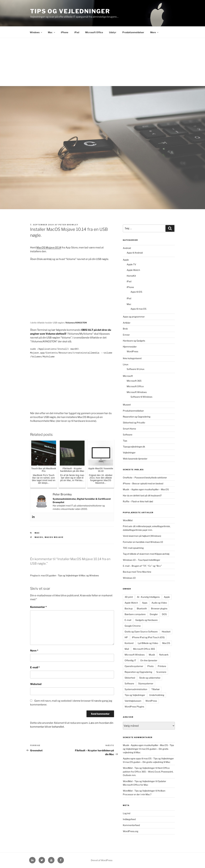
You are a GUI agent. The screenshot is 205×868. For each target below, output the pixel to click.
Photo (150, 666)
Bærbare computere (135, 614)
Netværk (164, 655)
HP (126, 637)
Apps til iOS (136, 292)
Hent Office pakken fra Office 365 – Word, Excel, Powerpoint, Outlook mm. (148, 772)
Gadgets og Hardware (146, 620)
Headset (166, 632)
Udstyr (113, 32)
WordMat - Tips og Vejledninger (139, 768)
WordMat (128, 520)
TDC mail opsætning (133, 548)
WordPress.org (131, 831)
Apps (145, 603)
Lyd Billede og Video (148, 643)
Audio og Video (159, 603)
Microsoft (128, 376)
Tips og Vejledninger (70, 11)
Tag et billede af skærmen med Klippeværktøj (146, 554)
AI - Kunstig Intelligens (148, 597)
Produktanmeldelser (133, 32)
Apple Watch (133, 270)
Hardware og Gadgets (134, 341)
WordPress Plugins (134, 707)
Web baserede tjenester (135, 459)
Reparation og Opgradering (137, 417)
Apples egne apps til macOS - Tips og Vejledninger (148, 758)
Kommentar (38, 607)
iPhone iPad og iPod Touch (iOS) (148, 637)
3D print (129, 597)
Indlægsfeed (129, 819)
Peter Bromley (68, 225)
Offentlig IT (130, 660)
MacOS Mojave (54, 537)
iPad (77, 32)
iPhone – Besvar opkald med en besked (143, 483)
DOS (164, 614)
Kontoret (129, 643)
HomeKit (131, 276)
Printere (162, 666)
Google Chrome (133, 626)
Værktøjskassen (133, 701)
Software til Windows (141, 397)
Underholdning (157, 695)
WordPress (132, 351)
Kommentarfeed (131, 825)
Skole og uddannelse (150, 678)
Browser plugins (159, 608)
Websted (36, 684)
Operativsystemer (134, 666)
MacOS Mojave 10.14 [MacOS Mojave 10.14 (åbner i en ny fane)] (49, 248)
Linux (126, 364)
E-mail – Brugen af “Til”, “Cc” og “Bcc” (142, 566)
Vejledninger (129, 453)
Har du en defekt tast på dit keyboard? (142, 495)
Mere (155, 32)
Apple (126, 260)
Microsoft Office (94, 32)
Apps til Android (135, 253)
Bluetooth (142, 608)
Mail (127, 649)
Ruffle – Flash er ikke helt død (138, 501)
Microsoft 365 (134, 381)
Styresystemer (146, 683)
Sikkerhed (130, 678)
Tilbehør (156, 689)
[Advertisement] (102, 62)
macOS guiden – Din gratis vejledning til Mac (148, 762)
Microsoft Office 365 (144, 649)
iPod (129, 298)
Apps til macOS (138, 309)
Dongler (154, 614)
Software (128, 435)
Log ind (127, 813)
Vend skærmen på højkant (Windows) (142, 536)
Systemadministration (136, 689)
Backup (129, 608)
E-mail (35, 667)
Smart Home (129, 429)
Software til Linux (136, 369)
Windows (36, 32)
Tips (125, 441)
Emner (126, 335)
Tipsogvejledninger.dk (134, 447)
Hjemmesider (130, 347)
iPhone (65, 32)
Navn (34, 651)
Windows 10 (129, 578)
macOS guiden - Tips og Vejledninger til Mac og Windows (70, 575)
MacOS (39, 537)
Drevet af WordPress (102, 860)
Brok (125, 329)
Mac (52, 32)
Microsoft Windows (137, 392)
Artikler (127, 323)
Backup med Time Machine (137, 572)
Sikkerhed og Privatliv (134, 423)
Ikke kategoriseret (132, 358)
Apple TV (131, 264)
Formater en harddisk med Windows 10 (143, 542)
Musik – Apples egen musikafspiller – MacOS (146, 489)
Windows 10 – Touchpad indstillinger (141, 560)
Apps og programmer (134, 317)
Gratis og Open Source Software (141, 632)
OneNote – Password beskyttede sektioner (145, 478)
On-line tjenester (149, 660)
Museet (127, 405)
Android (127, 248)
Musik (152, 655)
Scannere (161, 672)
